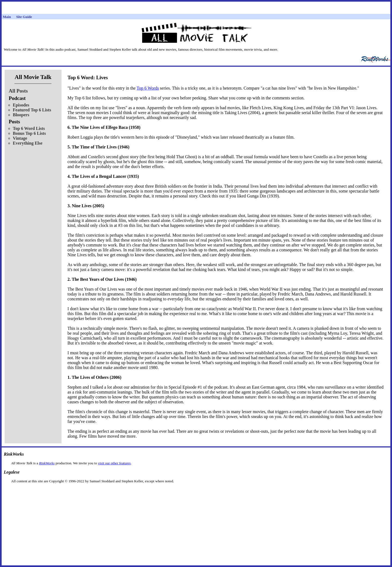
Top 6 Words (148, 88)
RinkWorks (47, 463)
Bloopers (21, 115)
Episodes (21, 105)
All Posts (18, 91)
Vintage (20, 138)
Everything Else (28, 143)
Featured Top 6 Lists (32, 110)
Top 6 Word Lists (29, 128)
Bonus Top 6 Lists (29, 133)
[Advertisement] (196, 492)
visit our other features (114, 463)
